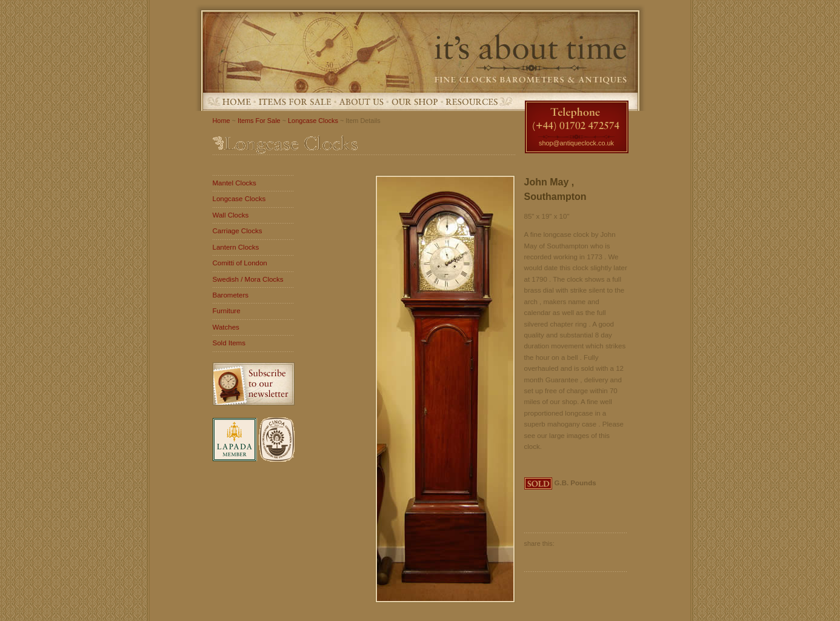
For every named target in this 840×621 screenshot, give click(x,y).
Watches (226, 327)
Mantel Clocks (235, 183)
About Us (362, 101)
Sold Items (229, 343)
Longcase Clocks (313, 121)
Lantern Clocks (236, 247)
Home (237, 101)
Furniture (227, 311)
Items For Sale (295, 101)
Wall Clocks (231, 215)
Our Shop (415, 101)
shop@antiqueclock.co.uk (576, 143)
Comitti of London (240, 263)
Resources (472, 101)
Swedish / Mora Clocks (248, 279)
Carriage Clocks (238, 231)
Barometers (231, 295)
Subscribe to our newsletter (254, 384)
